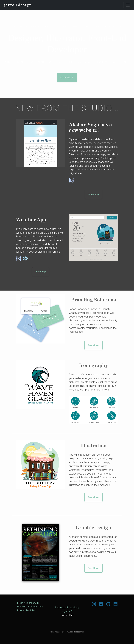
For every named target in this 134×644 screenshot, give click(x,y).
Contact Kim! (67, 615)
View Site (94, 194)
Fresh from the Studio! (29, 603)
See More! (94, 345)
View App (41, 272)
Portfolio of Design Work (30, 607)
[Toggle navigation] (128, 5)
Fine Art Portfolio (26, 610)
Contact (67, 77)
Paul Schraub (115, 26)
